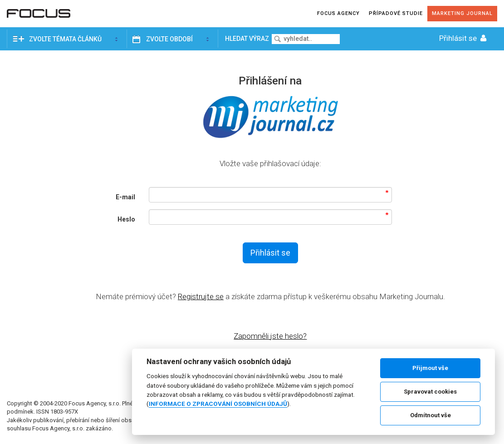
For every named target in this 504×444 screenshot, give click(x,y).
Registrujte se (201, 296)
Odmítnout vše (431, 415)
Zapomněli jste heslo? (270, 336)
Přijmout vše (430, 368)
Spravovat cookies (430, 392)
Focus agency (338, 13)
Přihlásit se (464, 38)
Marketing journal (462, 13)
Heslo (126, 219)
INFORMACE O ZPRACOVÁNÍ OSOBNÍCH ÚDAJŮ (218, 404)
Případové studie (396, 13)
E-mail (125, 197)
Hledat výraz (248, 39)
